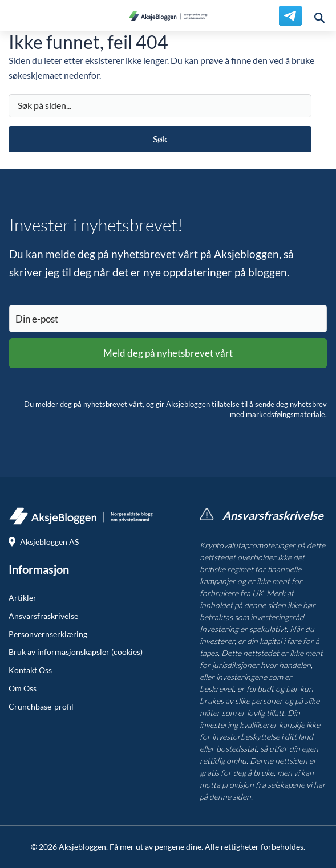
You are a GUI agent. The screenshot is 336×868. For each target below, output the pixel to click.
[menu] (16, 16)
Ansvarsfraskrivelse (43, 616)
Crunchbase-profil (41, 707)
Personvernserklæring (48, 634)
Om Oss (23, 688)
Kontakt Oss (30, 670)
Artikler (23, 598)
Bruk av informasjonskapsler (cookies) (76, 652)
